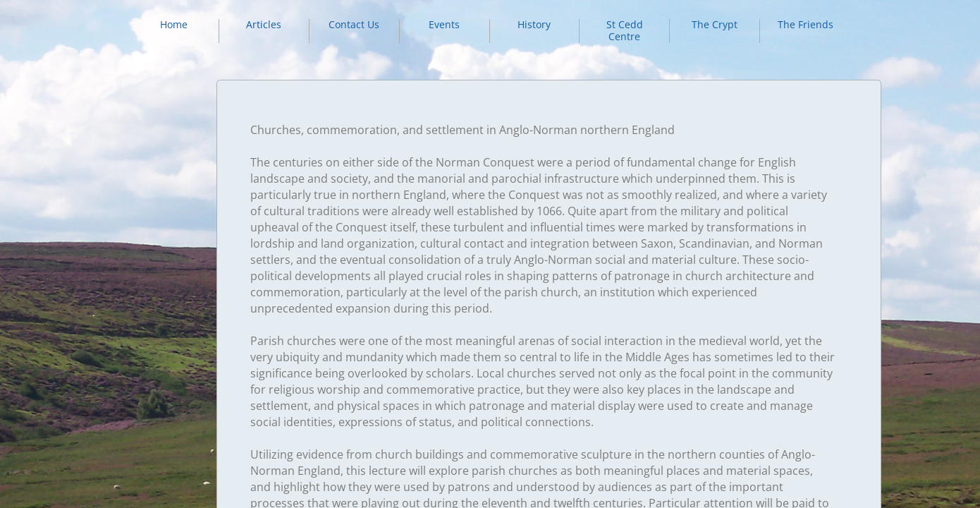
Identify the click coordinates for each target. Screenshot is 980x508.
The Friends (806, 24)
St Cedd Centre (625, 30)
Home (174, 24)
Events (444, 24)
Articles (264, 24)
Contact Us (354, 24)
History (534, 24)
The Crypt (715, 24)
